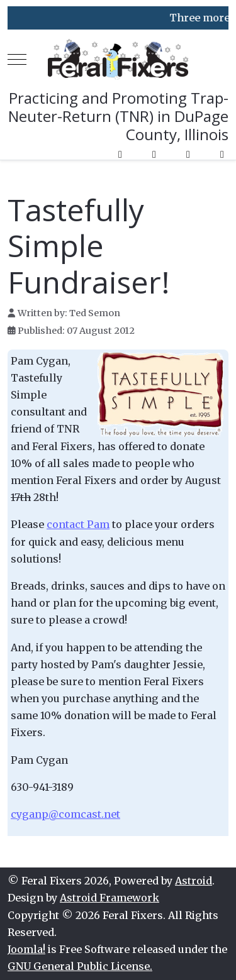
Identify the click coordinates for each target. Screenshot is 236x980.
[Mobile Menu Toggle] (17, 60)
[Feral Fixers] (118, 59)
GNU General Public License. (80, 966)
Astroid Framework (110, 898)
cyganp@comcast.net (65, 814)
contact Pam (78, 524)
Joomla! (26, 949)
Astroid (194, 881)
